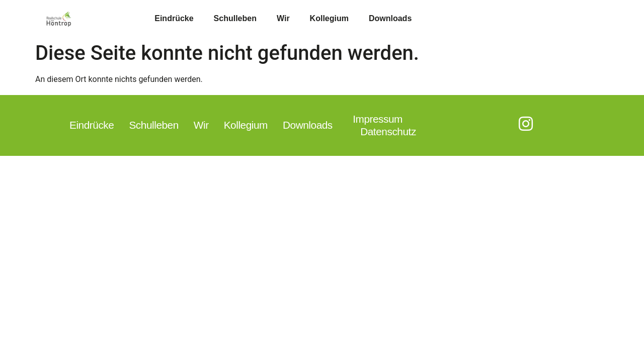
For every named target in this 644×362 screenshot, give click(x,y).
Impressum (378, 119)
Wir (283, 18)
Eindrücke (174, 18)
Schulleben (235, 18)
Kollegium (329, 18)
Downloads (390, 18)
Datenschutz (388, 131)
